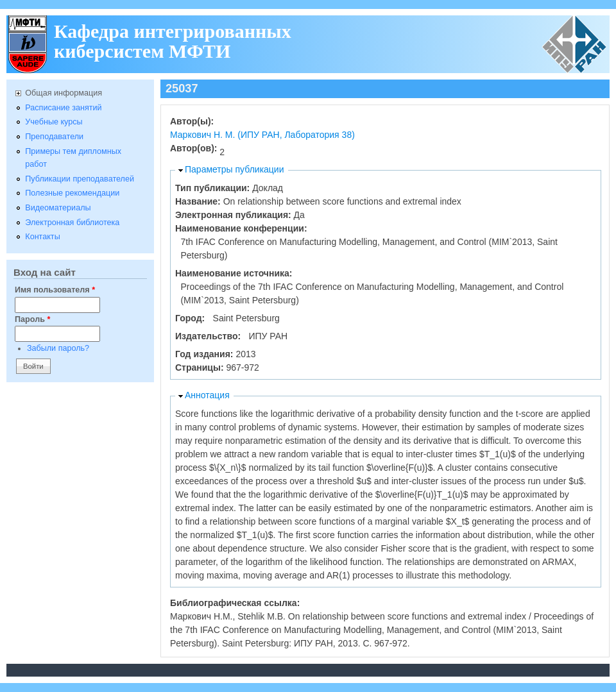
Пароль (32, 319)
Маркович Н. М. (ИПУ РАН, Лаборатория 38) (262, 135)
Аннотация (207, 395)
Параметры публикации (235, 169)
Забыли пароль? (58, 348)
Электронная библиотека (72, 223)
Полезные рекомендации (72, 193)
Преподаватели (54, 137)
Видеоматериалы (58, 208)
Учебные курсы (54, 122)
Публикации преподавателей (80, 179)
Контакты (42, 237)
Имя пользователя (55, 290)
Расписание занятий (63, 108)
